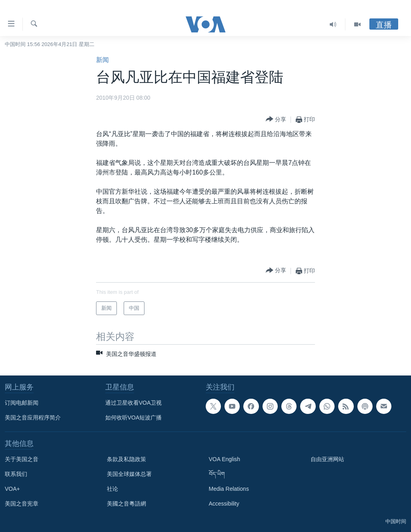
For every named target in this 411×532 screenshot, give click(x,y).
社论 (112, 489)
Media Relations (229, 489)
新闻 (102, 60)
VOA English (225, 459)
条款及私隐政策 (126, 459)
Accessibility (224, 504)
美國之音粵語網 (126, 504)
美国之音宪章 (22, 504)
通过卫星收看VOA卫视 (134, 403)
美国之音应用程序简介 (33, 418)
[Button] (276, 119)
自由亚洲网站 (327, 459)
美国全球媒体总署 (129, 474)
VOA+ (12, 489)
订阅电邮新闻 (22, 403)
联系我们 (16, 474)
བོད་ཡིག (217, 474)
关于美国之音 (22, 459)
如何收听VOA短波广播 (134, 418)
